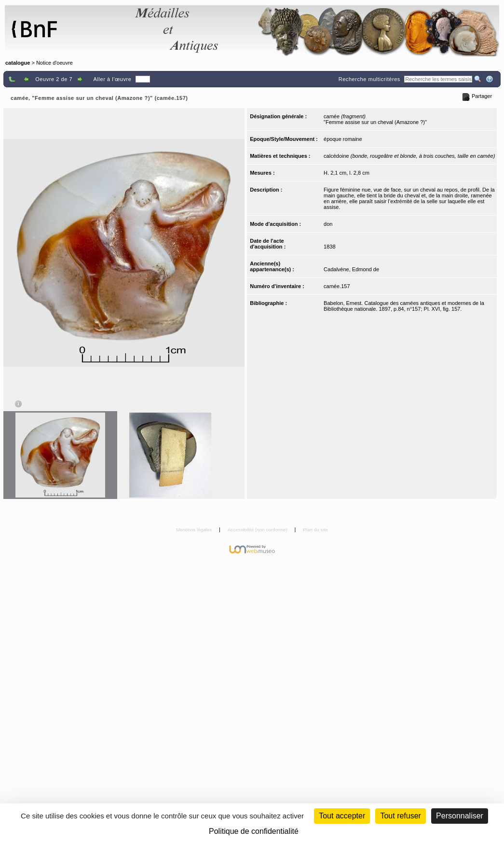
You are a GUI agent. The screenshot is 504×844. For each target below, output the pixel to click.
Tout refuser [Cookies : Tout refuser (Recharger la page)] (400, 816)
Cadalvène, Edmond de (351, 269)
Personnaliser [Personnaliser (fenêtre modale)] (460, 816)
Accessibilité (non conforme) (258, 530)
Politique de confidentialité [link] (254, 831)
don (328, 224)
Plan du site (315, 530)
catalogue (18, 63)
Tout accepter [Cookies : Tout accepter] (342, 816)
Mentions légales (195, 530)
